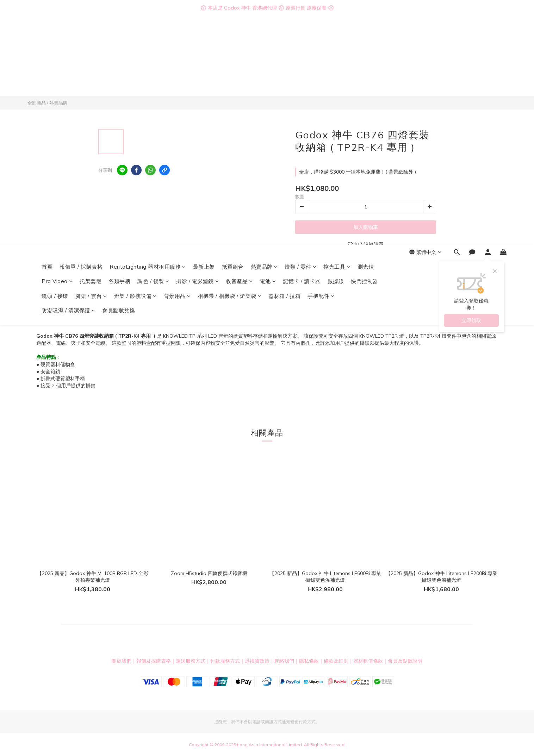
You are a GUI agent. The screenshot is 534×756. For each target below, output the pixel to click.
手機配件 (321, 67)
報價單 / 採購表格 (81, 38)
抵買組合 (233, 38)
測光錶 (366, 38)
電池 (268, 52)
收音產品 (239, 52)
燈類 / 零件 (300, 38)
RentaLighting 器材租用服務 (148, 38)
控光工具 (337, 38)
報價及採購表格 (154, 661)
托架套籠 (91, 52)
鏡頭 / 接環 (55, 67)
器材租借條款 (368, 661)
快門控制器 (365, 52)
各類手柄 (119, 52)
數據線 (336, 52)
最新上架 (204, 38)
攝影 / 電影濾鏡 (197, 52)
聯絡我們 (284, 661)
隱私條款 (309, 661)
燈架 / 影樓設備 (135, 67)
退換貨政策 (257, 661)
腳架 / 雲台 (91, 67)
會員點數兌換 (119, 82)
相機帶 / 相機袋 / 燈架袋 (229, 67)
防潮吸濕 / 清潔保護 (68, 82)
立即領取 (471, 92)
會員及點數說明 (405, 661)
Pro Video (57, 52)
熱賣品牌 (264, 38)
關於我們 (122, 661)
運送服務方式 (191, 661)
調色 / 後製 (153, 52)
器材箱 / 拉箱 (284, 67)
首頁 (47, 38)
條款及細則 (336, 661)
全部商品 (37, 103)
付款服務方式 (225, 661)
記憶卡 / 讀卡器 (302, 52)
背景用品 (177, 67)
